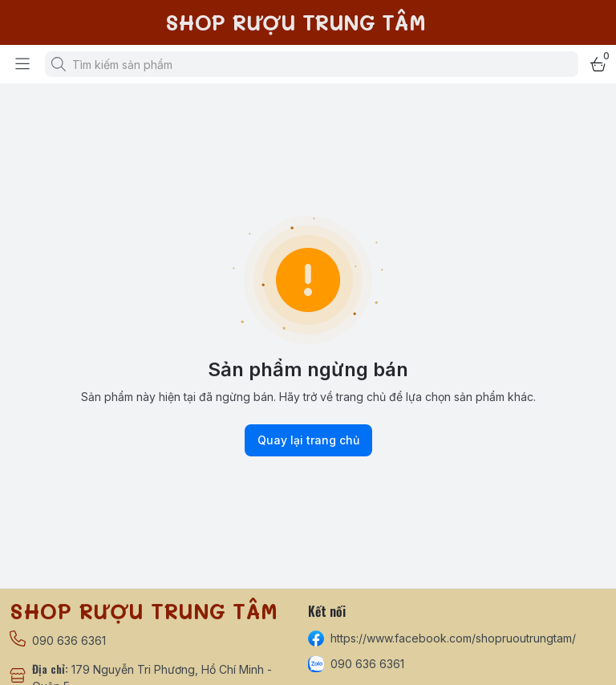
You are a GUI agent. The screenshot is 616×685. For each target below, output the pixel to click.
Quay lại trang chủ (308, 440)
